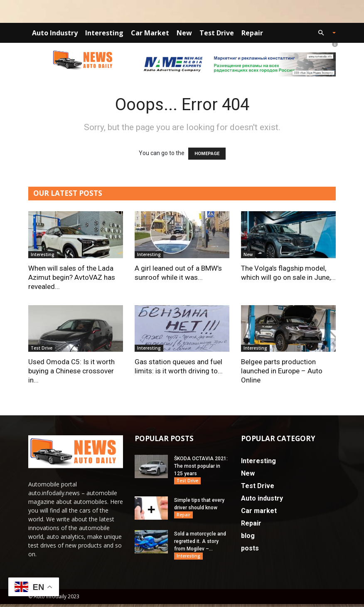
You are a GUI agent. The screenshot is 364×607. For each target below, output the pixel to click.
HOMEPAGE (207, 154)
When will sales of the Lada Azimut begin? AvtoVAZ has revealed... (72, 277)
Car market (150, 33)
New (184, 33)
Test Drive (217, 33)
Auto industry (55, 33)
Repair (252, 33)
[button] (323, 33)
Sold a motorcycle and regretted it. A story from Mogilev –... (200, 543)
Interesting (104, 33)
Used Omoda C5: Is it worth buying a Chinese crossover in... (71, 371)
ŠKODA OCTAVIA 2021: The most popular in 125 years (201, 466)
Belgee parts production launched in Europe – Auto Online (282, 371)
